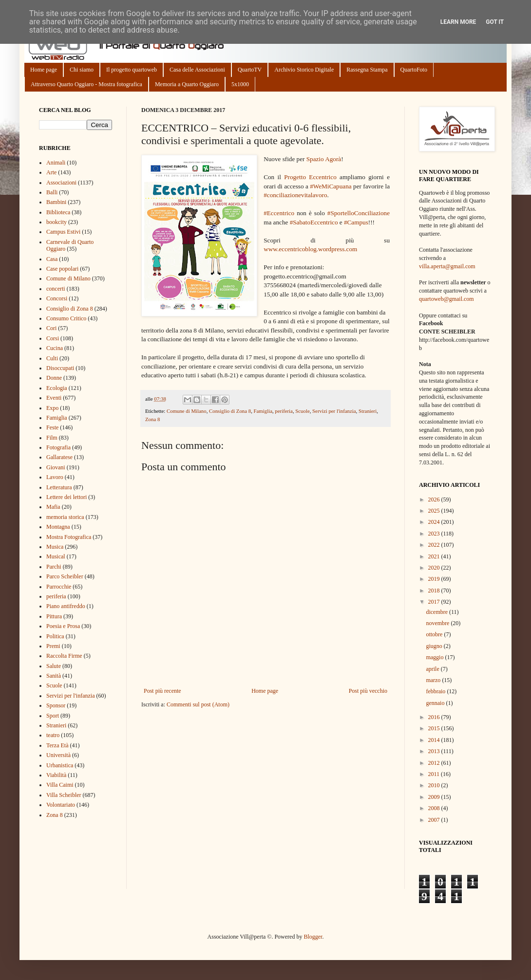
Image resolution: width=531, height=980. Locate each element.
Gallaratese (59, 457)
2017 (435, 602)
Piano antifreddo (66, 606)
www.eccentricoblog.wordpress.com (310, 249)
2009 (435, 797)
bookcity (57, 222)
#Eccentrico (279, 213)
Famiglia (263, 411)
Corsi (53, 338)
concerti (56, 289)
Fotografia (58, 447)
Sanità (54, 676)
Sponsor (56, 705)
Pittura (54, 616)
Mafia (53, 507)
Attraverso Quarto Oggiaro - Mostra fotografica (86, 84)
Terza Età (57, 745)
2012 (435, 763)
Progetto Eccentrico (310, 177)
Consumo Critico (66, 318)
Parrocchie (59, 587)
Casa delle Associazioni (197, 70)
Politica (55, 636)
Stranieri (368, 411)
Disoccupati (60, 368)
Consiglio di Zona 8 (230, 411)
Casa (52, 259)
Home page (44, 70)
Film (52, 438)
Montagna (58, 527)
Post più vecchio (368, 691)
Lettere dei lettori (66, 497)
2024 (435, 522)
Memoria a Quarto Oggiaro (187, 84)
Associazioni (61, 183)
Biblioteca (58, 212)
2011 (435, 774)
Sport (53, 716)
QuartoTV (250, 70)
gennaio (436, 703)
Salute (54, 666)
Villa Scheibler (64, 795)
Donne (54, 378)
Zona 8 (152, 419)
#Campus (356, 222)
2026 (435, 499)
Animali (56, 163)
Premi (53, 646)
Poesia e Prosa (63, 626)
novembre (438, 623)
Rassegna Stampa (367, 70)
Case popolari (62, 269)
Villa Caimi (60, 785)
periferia (284, 411)
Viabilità (56, 775)
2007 (435, 820)
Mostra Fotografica (69, 537)
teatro (53, 735)
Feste (52, 427)
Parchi (54, 567)
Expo (52, 408)
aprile (433, 669)
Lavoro (55, 477)
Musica (55, 547)
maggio (435, 657)
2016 (435, 717)
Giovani (56, 467)
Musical (56, 556)
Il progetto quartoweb (132, 70)
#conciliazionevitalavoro (295, 195)
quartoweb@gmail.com (446, 299)
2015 (435, 728)
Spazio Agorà (324, 159)
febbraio (436, 691)
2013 (435, 751)
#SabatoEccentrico (314, 222)
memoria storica (65, 517)
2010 (435, 785)
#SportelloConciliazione (359, 213)
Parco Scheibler (65, 576)
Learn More (458, 22)
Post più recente (162, 691)
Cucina (55, 348)
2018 (435, 591)
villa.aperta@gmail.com (447, 266)
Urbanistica (60, 765)
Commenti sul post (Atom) (198, 704)
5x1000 (240, 84)
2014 (435, 740)
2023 (435, 534)
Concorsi (57, 298)
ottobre (435, 634)
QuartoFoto (414, 70)
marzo (434, 680)
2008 (435, 808)
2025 (435, 511)
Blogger (313, 937)
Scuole (302, 411)
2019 (435, 579)
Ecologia (57, 388)
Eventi (54, 398)
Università (58, 755)
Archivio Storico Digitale (304, 70)
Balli (52, 192)
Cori (51, 328)
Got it (495, 22)
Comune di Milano (187, 411)
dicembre (437, 612)
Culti (52, 358)
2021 (435, 556)
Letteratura (59, 487)
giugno (435, 646)
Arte (51, 172)
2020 (435, 568)
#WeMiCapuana (331, 186)
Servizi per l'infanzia (334, 411)
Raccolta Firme (64, 656)
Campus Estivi (63, 232)
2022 (435, 545)
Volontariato (61, 805)
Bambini (56, 202)
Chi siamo (82, 70)
